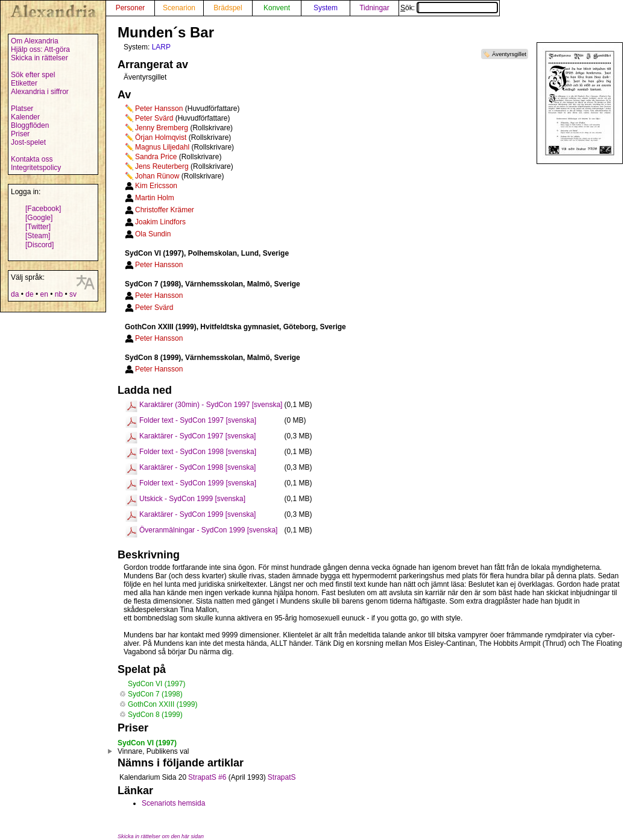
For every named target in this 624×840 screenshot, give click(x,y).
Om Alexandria (35, 41)
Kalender (25, 117)
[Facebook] (43, 209)
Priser (20, 134)
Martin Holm (155, 198)
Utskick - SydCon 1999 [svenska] (192, 499)
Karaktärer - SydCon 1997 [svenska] (197, 436)
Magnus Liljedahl (162, 147)
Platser (22, 109)
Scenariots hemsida (173, 803)
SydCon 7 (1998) (155, 694)
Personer (131, 8)
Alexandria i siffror (40, 92)
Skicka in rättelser (39, 58)
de (29, 294)
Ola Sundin (153, 234)
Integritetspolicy (36, 168)
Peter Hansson (159, 109)
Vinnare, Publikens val (153, 751)
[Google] (39, 218)
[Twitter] (38, 227)
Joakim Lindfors (160, 222)
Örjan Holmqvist (161, 137)
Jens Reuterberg (162, 166)
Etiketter (24, 83)
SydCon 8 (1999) (155, 715)
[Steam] (38, 236)
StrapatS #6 (207, 777)
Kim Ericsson (156, 186)
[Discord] (39, 245)
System (326, 8)
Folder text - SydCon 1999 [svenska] (198, 483)
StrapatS (282, 777)
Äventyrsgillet (509, 54)
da (15, 294)
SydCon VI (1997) (156, 684)
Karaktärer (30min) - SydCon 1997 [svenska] (211, 405)
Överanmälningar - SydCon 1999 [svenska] (208, 530)
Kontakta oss (32, 159)
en (44, 294)
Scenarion (179, 8)
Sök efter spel (33, 75)
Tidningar (374, 8)
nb (59, 294)
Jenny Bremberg (162, 128)
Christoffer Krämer (165, 210)
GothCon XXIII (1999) (162, 704)
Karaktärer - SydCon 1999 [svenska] (197, 514)
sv (73, 294)
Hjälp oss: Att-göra (40, 49)
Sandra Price (156, 157)
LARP (161, 47)
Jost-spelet (28, 142)
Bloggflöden (30, 125)
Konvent (277, 8)
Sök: (449, 8)
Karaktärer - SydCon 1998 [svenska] (197, 467)
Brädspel (228, 8)
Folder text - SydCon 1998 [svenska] (198, 452)
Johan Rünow (157, 176)
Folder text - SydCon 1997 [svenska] (198, 420)
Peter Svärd (154, 118)
